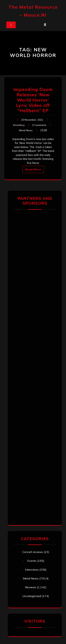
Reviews (31, 587)
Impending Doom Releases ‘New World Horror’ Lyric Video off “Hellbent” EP (33, 100)
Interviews (32, 570)
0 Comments (39, 125)
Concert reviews (33, 552)
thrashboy (19, 125)
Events (32, 561)
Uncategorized (32, 596)
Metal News (26, 130)
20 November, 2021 (32, 120)
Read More (33, 169)
